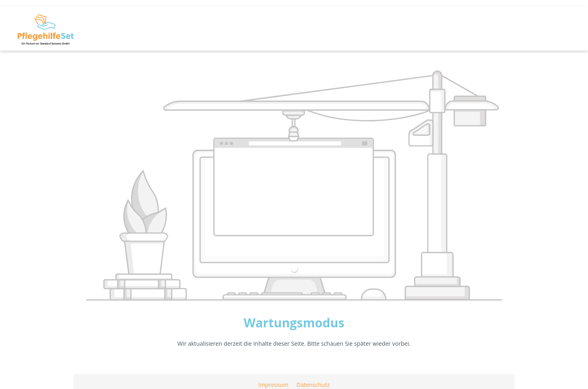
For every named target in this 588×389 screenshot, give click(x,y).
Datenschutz (313, 385)
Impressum (274, 385)
